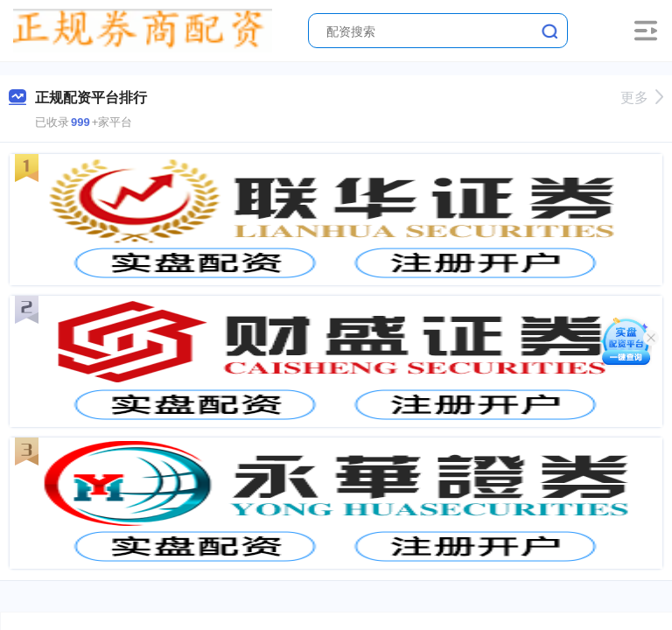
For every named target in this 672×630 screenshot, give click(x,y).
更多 (642, 98)
